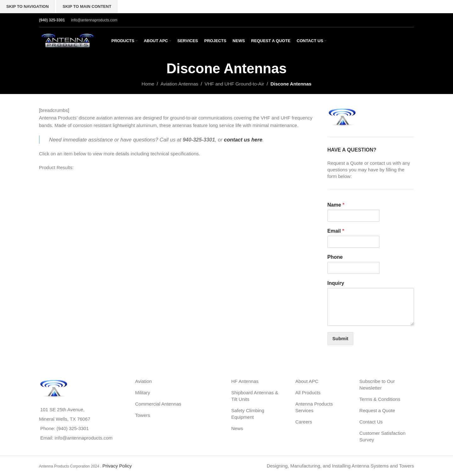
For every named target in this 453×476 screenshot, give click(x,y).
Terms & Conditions (380, 399)
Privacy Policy (117, 466)
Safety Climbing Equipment (248, 414)
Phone (335, 257)
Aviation (144, 381)
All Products (308, 393)
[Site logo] (67, 40)
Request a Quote (377, 410)
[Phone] (353, 268)
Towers (143, 415)
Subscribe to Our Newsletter (377, 385)
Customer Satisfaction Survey (382, 436)
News (237, 428)
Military (143, 393)
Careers (304, 422)
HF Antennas (245, 381)
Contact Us (371, 422)
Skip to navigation (28, 6)
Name (336, 205)
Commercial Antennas (158, 404)
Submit (341, 338)
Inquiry (336, 283)
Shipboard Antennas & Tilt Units (255, 396)
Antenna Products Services (314, 407)
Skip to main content (87, 6)
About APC (307, 381)
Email (336, 231)
